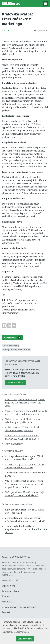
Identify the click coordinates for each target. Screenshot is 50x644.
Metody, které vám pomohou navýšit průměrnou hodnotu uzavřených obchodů (25, 520)
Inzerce (6, 596)
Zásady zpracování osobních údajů (19, 607)
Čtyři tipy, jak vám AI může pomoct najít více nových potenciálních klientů (25, 494)
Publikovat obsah (10, 591)
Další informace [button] (21, 632)
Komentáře (12, 338)
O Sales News (9, 586)
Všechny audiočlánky (12, 444)
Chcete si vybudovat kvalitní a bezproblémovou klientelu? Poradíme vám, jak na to (26, 529)
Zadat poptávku (15, 382)
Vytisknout (41, 30)
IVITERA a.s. (26, 557)
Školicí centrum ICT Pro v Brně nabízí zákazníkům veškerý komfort (23, 429)
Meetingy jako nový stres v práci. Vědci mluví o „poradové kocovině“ (24, 458)
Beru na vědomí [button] (25, 639)
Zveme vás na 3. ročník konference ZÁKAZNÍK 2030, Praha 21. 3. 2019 (22, 437)
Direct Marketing (11, 346)
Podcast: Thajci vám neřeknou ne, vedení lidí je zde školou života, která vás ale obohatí (25, 403)
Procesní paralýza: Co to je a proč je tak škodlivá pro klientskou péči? (24, 466)
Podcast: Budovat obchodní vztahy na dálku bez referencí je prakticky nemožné (26, 413)
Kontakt (6, 612)
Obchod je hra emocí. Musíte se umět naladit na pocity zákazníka (23, 421)
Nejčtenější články (12, 451)
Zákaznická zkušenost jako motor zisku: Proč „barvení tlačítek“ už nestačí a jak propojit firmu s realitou (24, 484)
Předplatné (8, 602)
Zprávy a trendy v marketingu (16, 349)
